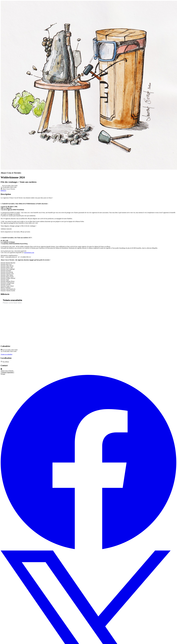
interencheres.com (29, 253)
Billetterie (3, 191)
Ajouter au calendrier (7, 354)
